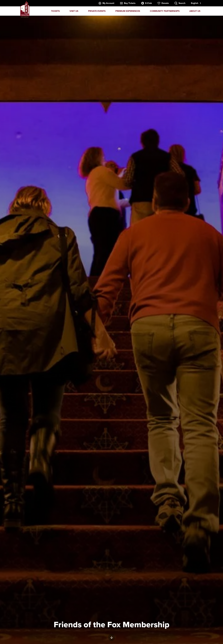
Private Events (97, 11)
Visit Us (74, 11)
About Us (195, 11)
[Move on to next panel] (112, 637)
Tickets (55, 11)
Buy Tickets (128, 3)
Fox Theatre (25, 9)
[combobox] (196, 3)
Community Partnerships (165, 11)
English (195, 3)
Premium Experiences (128, 11)
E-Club (146, 3)
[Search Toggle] (180, 3)
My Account (106, 3)
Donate (163, 3)
